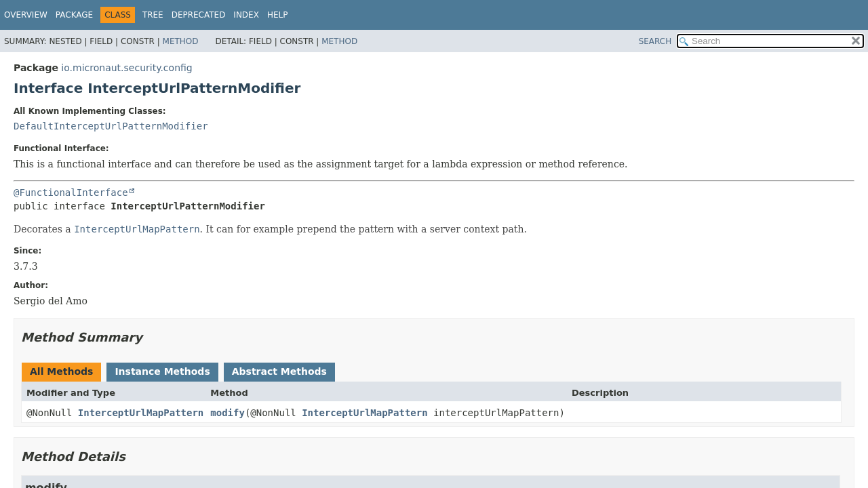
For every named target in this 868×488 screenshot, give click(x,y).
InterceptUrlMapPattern (141, 413)
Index (246, 15)
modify (228, 413)
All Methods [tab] (61, 371)
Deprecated (199, 15)
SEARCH (655, 41)
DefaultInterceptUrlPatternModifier (111, 126)
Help (278, 15)
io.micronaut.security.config (126, 68)
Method (181, 41)
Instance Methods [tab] (162, 371)
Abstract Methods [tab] (279, 371)
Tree (153, 15)
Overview (26, 15)
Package (74, 15)
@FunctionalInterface (71, 192)
